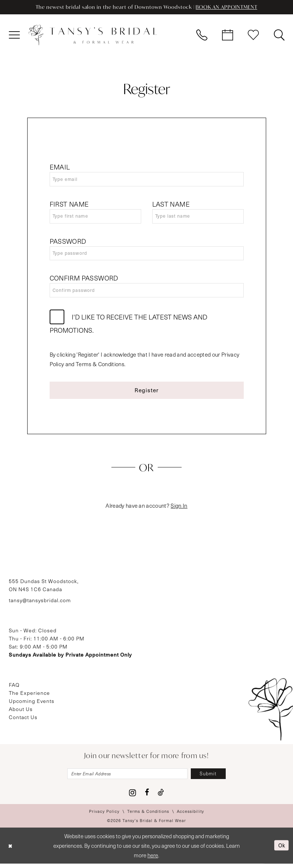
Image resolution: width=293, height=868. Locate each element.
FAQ (14, 688)
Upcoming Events (32, 705)
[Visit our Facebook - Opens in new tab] (147, 797)
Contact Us (23, 721)
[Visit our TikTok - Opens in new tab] (161, 797)
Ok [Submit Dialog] (281, 850)
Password (68, 243)
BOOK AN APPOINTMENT (229, 7)
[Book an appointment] (228, 35)
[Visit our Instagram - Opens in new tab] (133, 797)
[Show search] (279, 35)
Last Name (171, 205)
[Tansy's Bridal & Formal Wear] (93, 35)
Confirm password (84, 281)
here (153, 860)
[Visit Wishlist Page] (253, 35)
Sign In (179, 509)
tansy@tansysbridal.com (40, 604)
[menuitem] (14, 35)
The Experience (29, 696)
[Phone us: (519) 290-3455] (202, 35)
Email (60, 167)
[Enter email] (126, 778)
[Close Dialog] (11, 850)
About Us (21, 713)
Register (147, 393)
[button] (14, 35)
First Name (69, 205)
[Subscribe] (211, 778)
